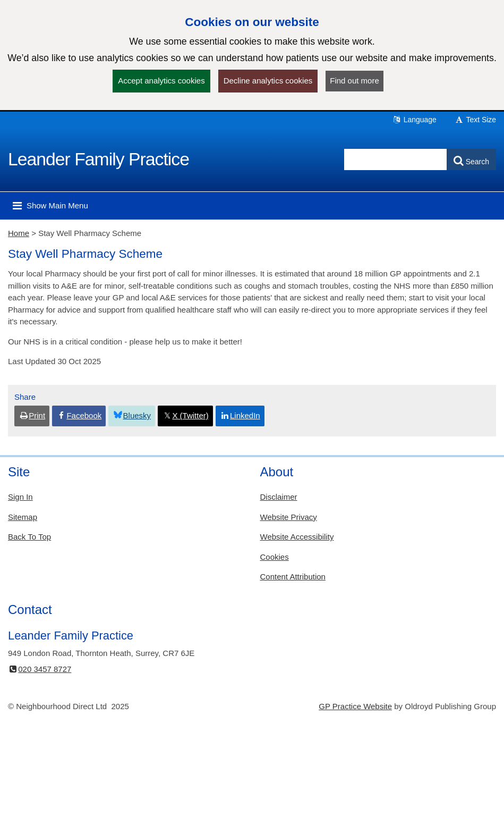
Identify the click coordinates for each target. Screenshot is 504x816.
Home (19, 233)
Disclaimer (279, 497)
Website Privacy (289, 517)
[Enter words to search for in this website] (396, 159)
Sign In (20, 497)
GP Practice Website (355, 706)
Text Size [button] (475, 120)
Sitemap (23, 517)
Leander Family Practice (99, 159)
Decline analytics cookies (268, 81)
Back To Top (29, 537)
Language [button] (414, 120)
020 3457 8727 (40, 669)
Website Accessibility (297, 537)
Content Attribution (293, 577)
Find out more (354, 81)
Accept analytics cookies (161, 81)
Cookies (275, 557)
